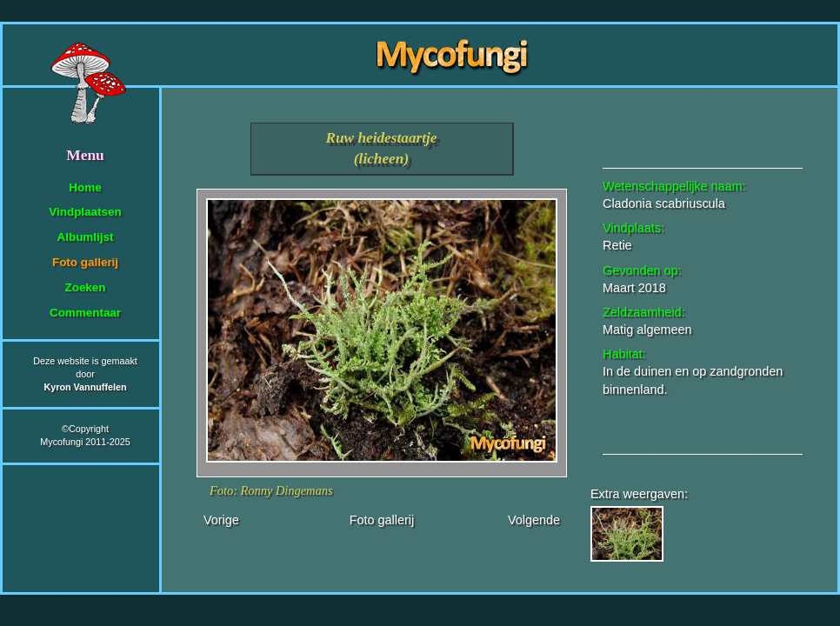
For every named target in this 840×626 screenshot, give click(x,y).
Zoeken (85, 287)
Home (85, 187)
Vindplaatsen (85, 212)
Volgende (534, 520)
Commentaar (85, 313)
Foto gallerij (85, 262)
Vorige (221, 520)
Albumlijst (86, 237)
